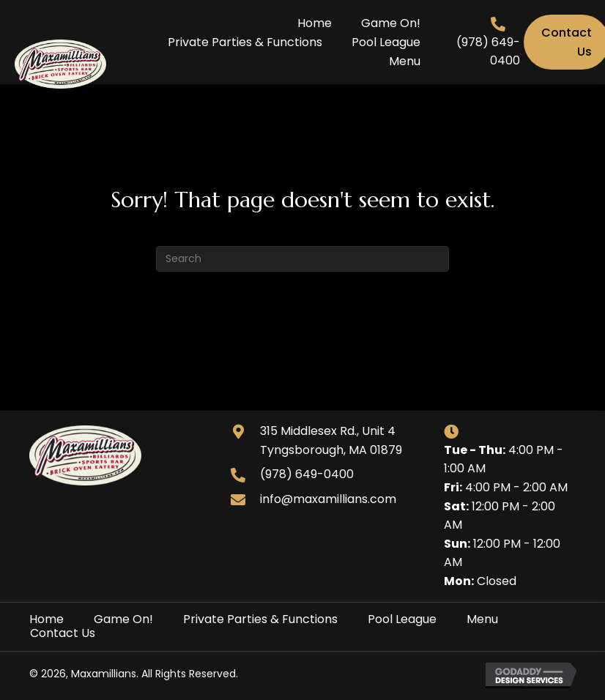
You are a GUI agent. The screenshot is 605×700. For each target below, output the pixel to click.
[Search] (302, 259)
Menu (482, 619)
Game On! (123, 619)
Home (47, 619)
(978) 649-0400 (307, 474)
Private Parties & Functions (260, 619)
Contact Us (63, 633)
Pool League (402, 619)
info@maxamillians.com (328, 499)
